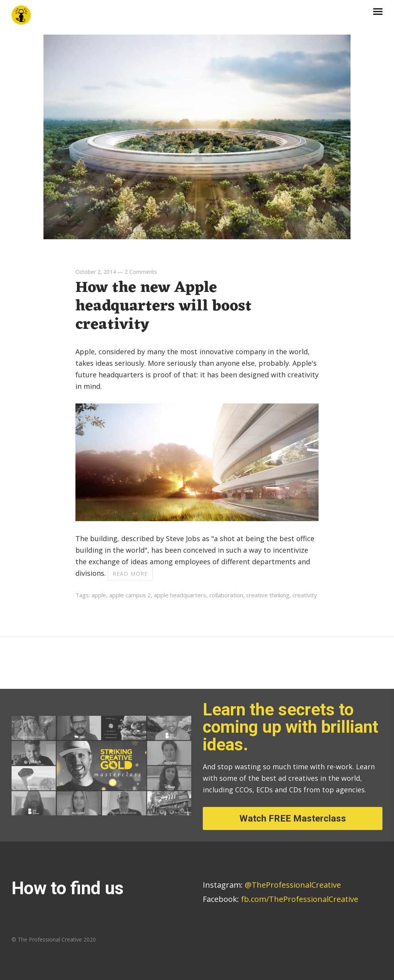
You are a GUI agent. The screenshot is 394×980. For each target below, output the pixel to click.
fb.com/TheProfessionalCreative (300, 899)
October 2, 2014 (96, 272)
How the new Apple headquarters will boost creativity (164, 306)
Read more (130, 574)
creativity (305, 595)
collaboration (226, 595)
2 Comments (141, 272)
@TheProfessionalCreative (272, 885)
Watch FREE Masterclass (293, 818)
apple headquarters (180, 595)
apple (99, 595)
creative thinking (268, 595)
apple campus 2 (130, 595)
